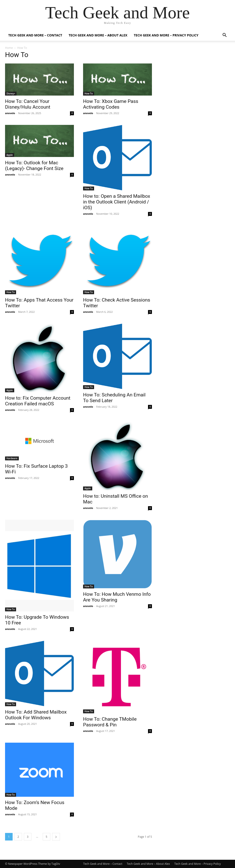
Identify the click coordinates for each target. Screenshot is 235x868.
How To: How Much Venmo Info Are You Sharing (117, 597)
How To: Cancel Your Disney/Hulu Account (28, 104)
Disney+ (11, 93)
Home (9, 48)
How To (89, 93)
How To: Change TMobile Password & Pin (110, 722)
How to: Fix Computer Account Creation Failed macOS (38, 401)
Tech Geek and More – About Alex (98, 35)
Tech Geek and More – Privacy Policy (166, 35)
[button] (224, 36)
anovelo (10, 113)
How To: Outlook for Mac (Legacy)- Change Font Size (34, 166)
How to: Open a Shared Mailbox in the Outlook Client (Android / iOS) (117, 202)
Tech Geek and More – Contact (35, 35)
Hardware (12, 458)
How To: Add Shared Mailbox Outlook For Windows (36, 715)
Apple (10, 155)
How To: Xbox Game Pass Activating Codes (111, 104)
